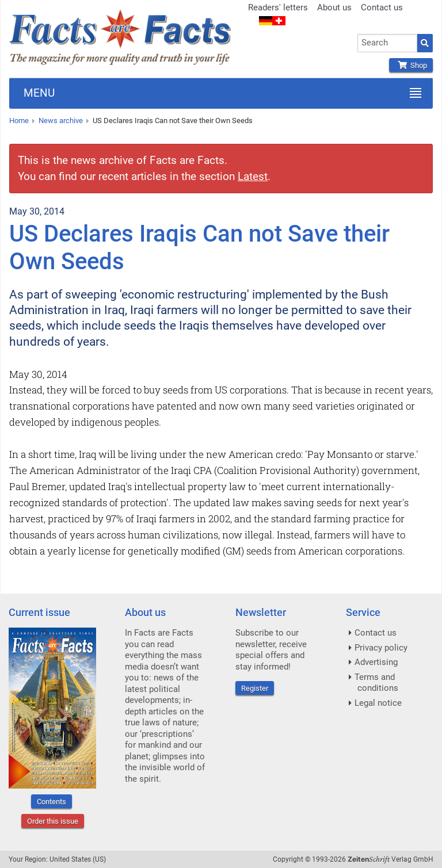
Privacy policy (381, 648)
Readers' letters (278, 7)
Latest (253, 176)
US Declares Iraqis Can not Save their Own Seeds (173, 121)
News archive (61, 121)
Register (255, 688)
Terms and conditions (376, 683)
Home (19, 121)
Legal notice (378, 703)
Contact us (382, 7)
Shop (411, 65)
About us (334, 7)
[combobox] (387, 43)
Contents (52, 802)
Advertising (376, 662)
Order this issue (53, 821)
